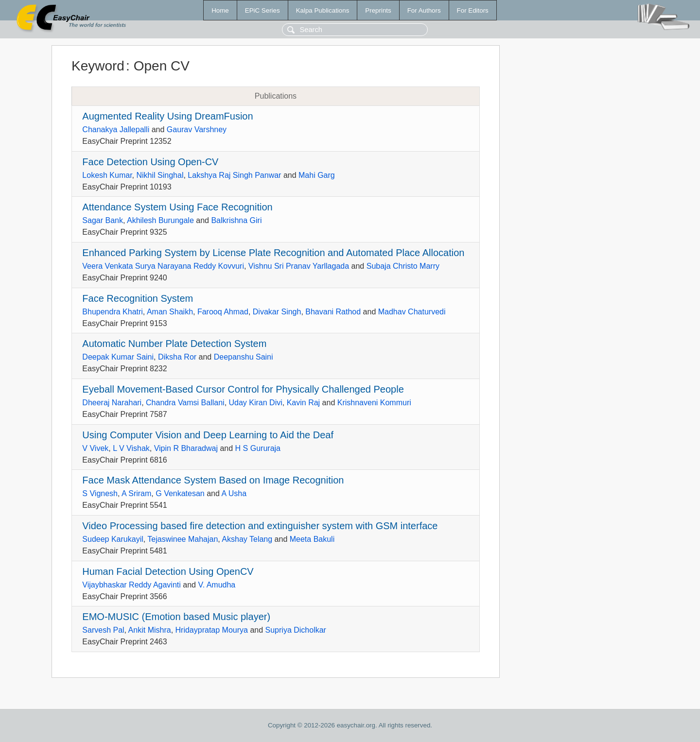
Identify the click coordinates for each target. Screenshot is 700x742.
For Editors (473, 10)
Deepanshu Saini (244, 357)
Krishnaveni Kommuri (374, 403)
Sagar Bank (103, 220)
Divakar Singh (277, 312)
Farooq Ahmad (223, 312)
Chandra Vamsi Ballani (185, 403)
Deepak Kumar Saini (118, 357)
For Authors (424, 10)
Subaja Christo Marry (403, 266)
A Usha (234, 493)
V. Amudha (217, 585)
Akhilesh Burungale (160, 220)
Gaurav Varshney (197, 129)
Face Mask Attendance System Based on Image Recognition (213, 480)
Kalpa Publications (323, 10)
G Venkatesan (180, 493)
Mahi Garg (317, 175)
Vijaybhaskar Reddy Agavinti (131, 585)
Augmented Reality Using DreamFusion (167, 116)
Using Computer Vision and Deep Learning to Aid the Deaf (208, 435)
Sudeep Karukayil (113, 539)
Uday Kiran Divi (256, 403)
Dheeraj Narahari (112, 403)
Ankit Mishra (150, 630)
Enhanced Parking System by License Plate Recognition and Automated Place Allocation (273, 253)
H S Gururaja (258, 448)
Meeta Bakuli (312, 539)
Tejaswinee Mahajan (183, 539)
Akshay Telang (247, 539)
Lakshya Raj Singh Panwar (234, 175)
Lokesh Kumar (107, 175)
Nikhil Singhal (160, 175)
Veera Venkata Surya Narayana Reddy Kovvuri (163, 266)
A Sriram (136, 493)
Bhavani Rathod (333, 312)
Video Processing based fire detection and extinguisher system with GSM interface (260, 526)
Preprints (378, 10)
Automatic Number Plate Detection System (174, 344)
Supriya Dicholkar (296, 630)
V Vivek (95, 448)
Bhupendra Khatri (113, 312)
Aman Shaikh (170, 312)
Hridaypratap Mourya (212, 630)
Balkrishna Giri (236, 220)
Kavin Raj (303, 403)
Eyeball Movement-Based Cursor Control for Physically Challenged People (243, 389)
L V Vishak (131, 448)
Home (220, 10)
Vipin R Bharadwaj (186, 448)
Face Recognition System (138, 298)
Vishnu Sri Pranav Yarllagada (299, 266)
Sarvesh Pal (103, 630)
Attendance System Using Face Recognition (177, 207)
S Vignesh (100, 493)
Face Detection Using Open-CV (150, 162)
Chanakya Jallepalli (116, 129)
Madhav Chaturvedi (412, 312)
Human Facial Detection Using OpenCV (168, 571)
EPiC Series (262, 10)
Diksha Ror (177, 357)
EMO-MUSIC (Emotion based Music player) (176, 617)
